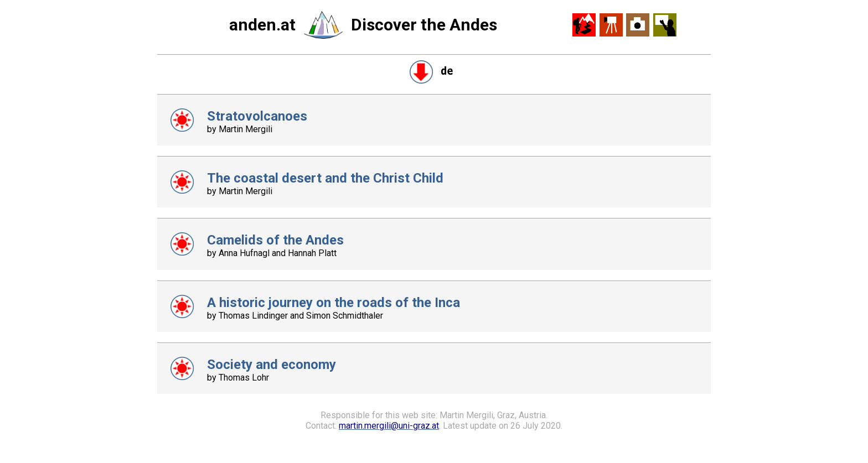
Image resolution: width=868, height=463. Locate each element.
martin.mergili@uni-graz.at (389, 426)
